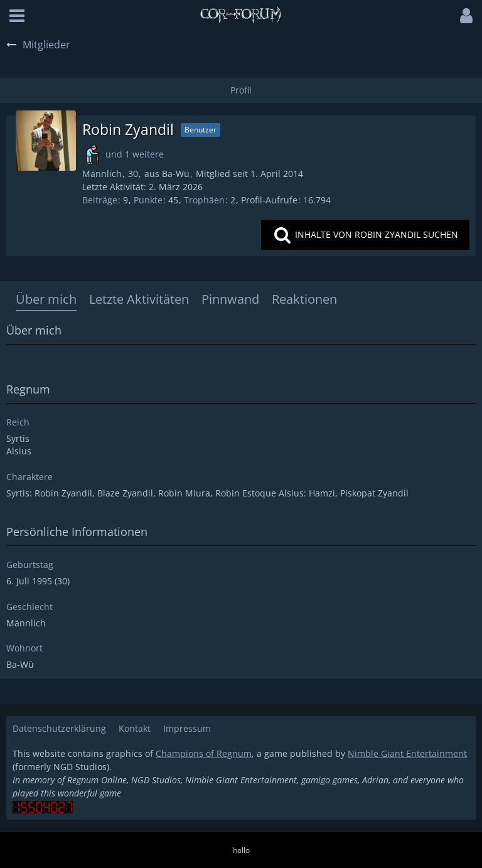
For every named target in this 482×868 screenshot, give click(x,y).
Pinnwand (230, 299)
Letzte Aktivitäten (139, 299)
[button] (17, 16)
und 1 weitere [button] (135, 154)
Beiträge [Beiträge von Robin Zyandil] (100, 200)
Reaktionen (304, 299)
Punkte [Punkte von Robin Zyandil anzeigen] (148, 200)
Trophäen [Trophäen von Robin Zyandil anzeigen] (204, 200)
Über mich (46, 299)
